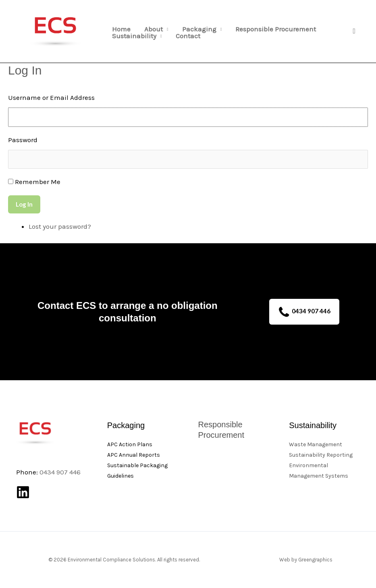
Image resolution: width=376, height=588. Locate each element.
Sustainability (134, 36)
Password (23, 140)
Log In (24, 204)
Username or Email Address (51, 97)
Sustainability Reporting (321, 455)
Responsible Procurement (276, 29)
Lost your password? (60, 226)
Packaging (199, 29)
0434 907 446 (304, 312)
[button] (354, 31)
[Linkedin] (23, 492)
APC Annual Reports (134, 455)
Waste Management (316, 444)
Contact (188, 36)
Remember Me (38, 182)
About (154, 29)
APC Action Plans (130, 444)
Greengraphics (315, 560)
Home (121, 29)
